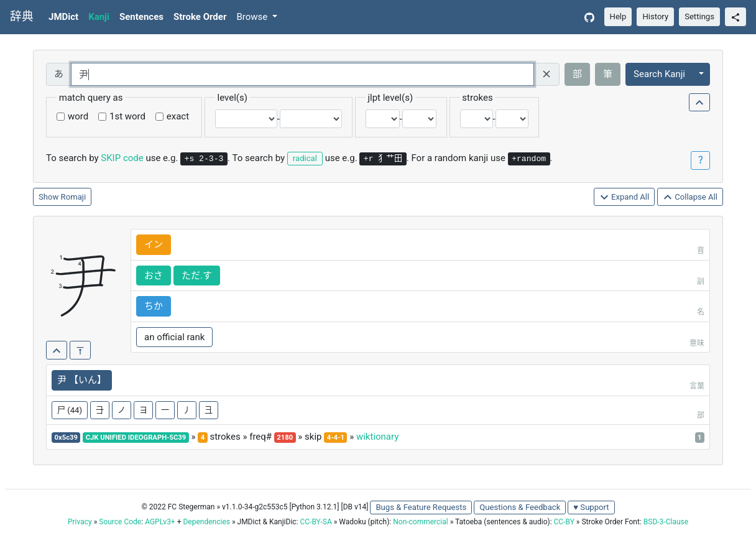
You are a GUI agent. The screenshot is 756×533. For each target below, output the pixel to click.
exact (178, 116)
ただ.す (197, 276)
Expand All (625, 197)
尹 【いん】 (82, 380)
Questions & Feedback (520, 507)
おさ (154, 276)
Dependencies (206, 522)
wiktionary (377, 437)
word (78, 116)
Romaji (74, 197)
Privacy (80, 522)
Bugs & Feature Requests (421, 507)
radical (305, 158)
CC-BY (564, 522)
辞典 (22, 17)
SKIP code (122, 158)
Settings (699, 16)
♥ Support (591, 507)
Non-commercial (420, 522)
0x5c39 (66, 438)
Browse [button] (253, 17)
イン (154, 244)
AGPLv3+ (160, 522)
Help (618, 16)
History (655, 16)
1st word (127, 116)
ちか (154, 306)
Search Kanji (659, 74)
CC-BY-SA (316, 522)
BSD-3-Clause (666, 522)
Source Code (120, 522)
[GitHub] (589, 17)
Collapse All (690, 197)
